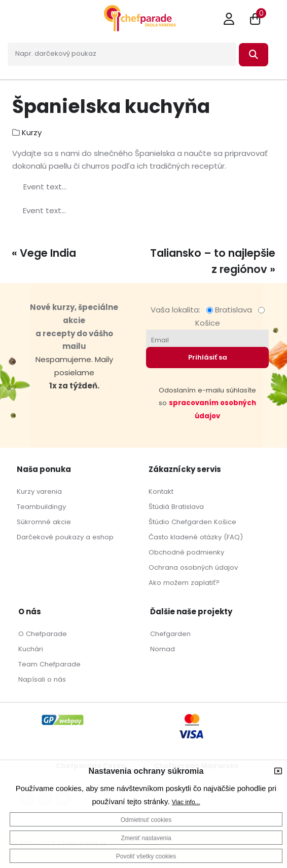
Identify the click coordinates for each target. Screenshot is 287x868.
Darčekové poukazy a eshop (65, 537)
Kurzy (32, 132)
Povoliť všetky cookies (146, 856)
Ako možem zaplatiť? (184, 583)
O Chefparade (43, 634)
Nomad (163, 649)
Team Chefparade (49, 664)
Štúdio (159, 522)
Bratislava (231, 310)
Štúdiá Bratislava (176, 507)
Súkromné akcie (44, 522)
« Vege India (44, 253)
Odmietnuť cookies (146, 820)
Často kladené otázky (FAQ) (196, 537)
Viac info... (186, 802)
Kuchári (31, 649)
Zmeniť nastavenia (146, 838)
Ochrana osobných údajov (193, 567)
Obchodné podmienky (186, 552)
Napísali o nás (42, 679)
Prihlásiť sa (208, 357)
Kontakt (161, 491)
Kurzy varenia (39, 491)
